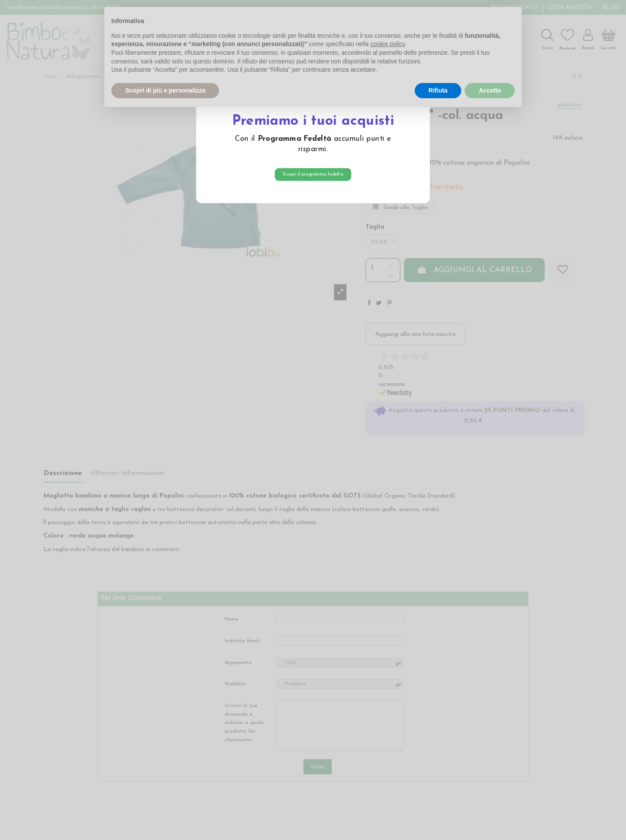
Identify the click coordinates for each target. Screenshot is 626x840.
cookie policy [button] (388, 44)
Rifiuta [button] (438, 90)
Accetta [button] (490, 90)
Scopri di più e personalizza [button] (165, 90)
